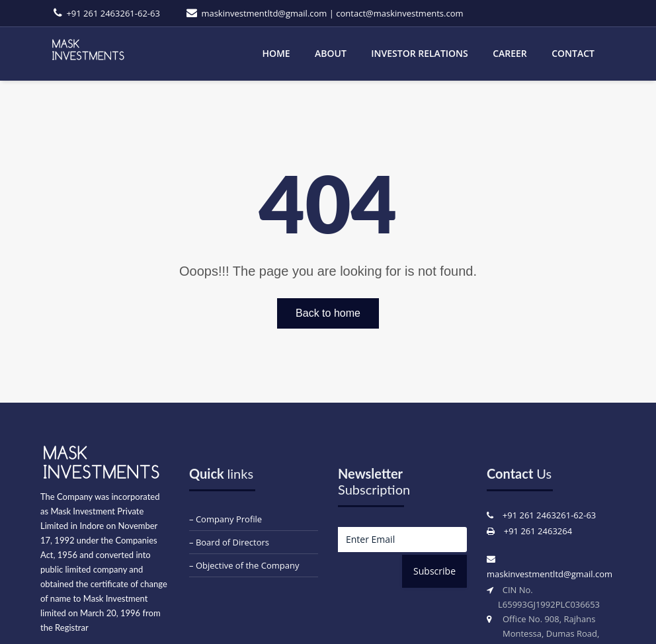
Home (276, 53)
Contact (573, 53)
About (331, 53)
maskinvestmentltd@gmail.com (264, 13)
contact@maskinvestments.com (399, 13)
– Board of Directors (229, 542)
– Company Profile (225, 519)
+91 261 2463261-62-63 (113, 13)
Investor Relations (419, 53)
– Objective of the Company (244, 565)
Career (510, 53)
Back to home (328, 313)
